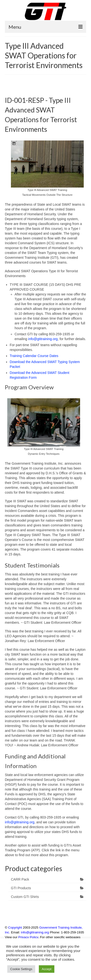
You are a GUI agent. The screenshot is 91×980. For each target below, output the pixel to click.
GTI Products (21, 888)
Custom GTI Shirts (25, 897)
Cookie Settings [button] (21, 969)
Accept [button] (47, 969)
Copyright (15, 927)
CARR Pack (20, 879)
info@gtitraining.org (43, 339)
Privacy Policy (28, 937)
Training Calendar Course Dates (34, 356)
